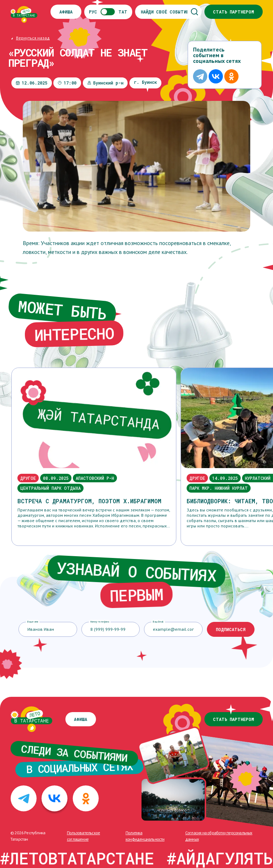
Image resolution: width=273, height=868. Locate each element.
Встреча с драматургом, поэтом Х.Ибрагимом (89, 501)
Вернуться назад (33, 38)
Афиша (66, 12)
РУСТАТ (108, 12)
